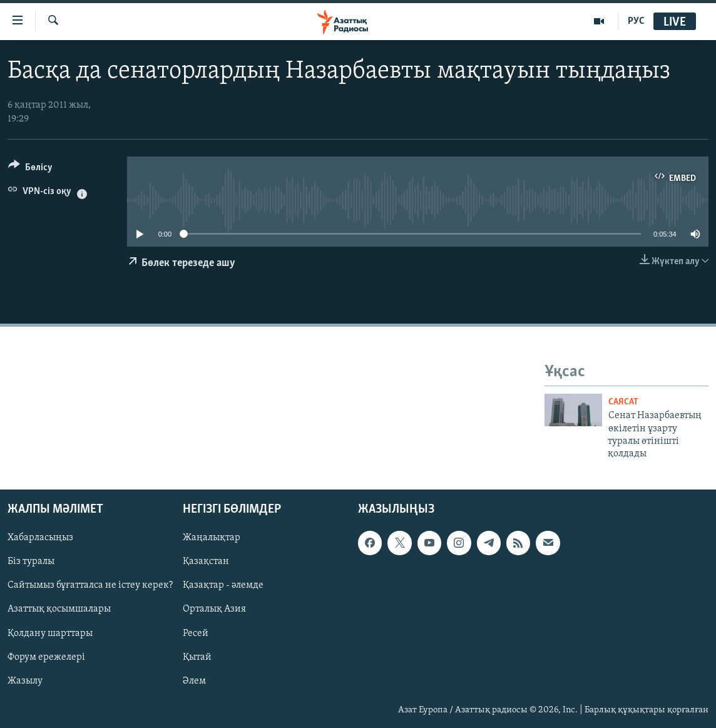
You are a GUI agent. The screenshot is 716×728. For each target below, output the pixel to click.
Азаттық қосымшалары (59, 609)
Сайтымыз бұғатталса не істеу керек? (90, 585)
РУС (636, 21)
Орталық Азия (214, 609)
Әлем (194, 680)
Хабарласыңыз (40, 538)
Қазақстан (206, 561)
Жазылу (25, 680)
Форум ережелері (46, 657)
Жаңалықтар (212, 538)
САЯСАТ (623, 402)
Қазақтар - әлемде (223, 585)
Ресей (196, 633)
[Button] (30, 169)
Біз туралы (31, 561)
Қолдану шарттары (50, 633)
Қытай (197, 657)
